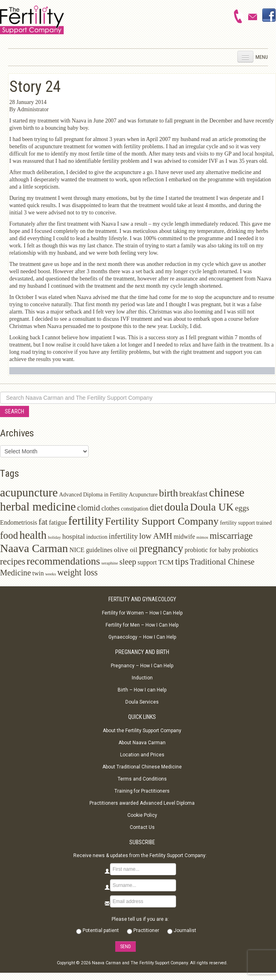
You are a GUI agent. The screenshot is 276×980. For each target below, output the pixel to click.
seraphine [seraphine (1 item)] (110, 563)
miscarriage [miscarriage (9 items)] (231, 536)
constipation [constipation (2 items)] (135, 509)
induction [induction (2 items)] (97, 537)
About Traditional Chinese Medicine (142, 767)
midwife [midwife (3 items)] (184, 537)
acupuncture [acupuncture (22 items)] (29, 492)
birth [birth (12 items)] (169, 493)
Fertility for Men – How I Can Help (142, 625)
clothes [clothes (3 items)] (111, 508)
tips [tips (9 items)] (182, 562)
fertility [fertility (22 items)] (86, 521)
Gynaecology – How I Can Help (142, 637)
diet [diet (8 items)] (156, 508)
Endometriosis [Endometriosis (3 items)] (19, 522)
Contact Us (142, 827)
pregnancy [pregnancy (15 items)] (161, 548)
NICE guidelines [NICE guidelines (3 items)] (91, 550)
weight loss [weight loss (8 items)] (77, 572)
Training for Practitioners (142, 791)
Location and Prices (142, 755)
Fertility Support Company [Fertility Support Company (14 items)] (162, 521)
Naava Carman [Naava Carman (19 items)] (34, 548)
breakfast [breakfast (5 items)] (193, 494)
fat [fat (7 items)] (43, 522)
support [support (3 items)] (147, 562)
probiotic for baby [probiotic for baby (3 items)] (208, 550)
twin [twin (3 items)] (38, 573)
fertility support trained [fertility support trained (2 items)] (246, 523)
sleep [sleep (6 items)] (128, 562)
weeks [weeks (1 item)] (51, 574)
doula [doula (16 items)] (176, 507)
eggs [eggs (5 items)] (242, 508)
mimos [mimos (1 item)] (202, 537)
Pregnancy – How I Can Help (142, 666)
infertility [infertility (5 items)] (123, 536)
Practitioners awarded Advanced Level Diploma (142, 803)
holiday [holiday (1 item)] (54, 537)
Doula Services (142, 702)
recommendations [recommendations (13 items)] (63, 561)
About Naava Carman (142, 743)
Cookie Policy (142, 815)
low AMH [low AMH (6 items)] (156, 536)
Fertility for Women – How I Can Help (142, 613)
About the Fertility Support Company (142, 731)
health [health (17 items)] (33, 535)
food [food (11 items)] (9, 535)
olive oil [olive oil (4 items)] (126, 550)
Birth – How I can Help (142, 690)
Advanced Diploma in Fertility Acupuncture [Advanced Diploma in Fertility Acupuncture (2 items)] (108, 495)
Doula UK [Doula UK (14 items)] (212, 507)
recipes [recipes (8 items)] (13, 562)
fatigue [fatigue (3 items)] (58, 522)
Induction (142, 678)
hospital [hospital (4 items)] (74, 536)
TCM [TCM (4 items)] (166, 562)
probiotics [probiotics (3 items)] (245, 550)
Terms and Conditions (142, 779)
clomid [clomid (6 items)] (89, 508)
